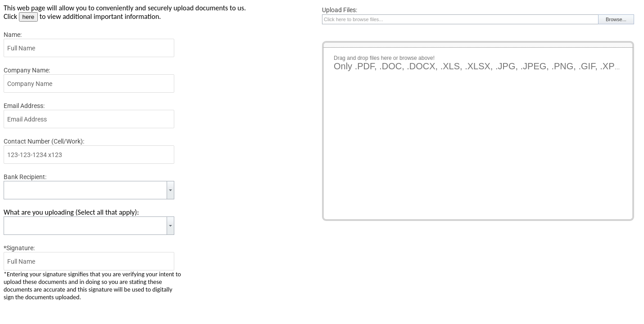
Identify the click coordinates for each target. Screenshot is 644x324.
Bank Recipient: (25, 177)
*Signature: (19, 248)
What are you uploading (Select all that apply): (71, 212)
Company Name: (27, 70)
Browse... (616, 19)
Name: (13, 35)
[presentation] (390, 247)
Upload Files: (340, 10)
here (29, 17)
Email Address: (24, 106)
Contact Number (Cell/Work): (44, 141)
